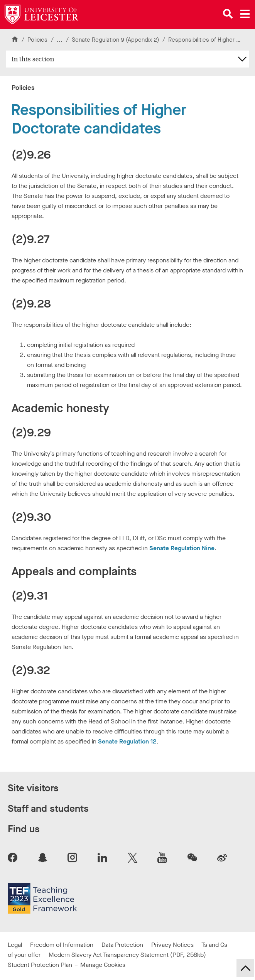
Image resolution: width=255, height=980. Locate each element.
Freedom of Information (62, 945)
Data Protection (122, 945)
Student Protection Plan (40, 965)
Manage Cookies (103, 965)
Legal (15, 945)
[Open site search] (228, 14)
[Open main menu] (245, 14)
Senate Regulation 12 (127, 741)
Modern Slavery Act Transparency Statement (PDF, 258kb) (127, 955)
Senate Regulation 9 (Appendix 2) (116, 40)
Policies (37, 40)
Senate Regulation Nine (182, 548)
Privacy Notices (172, 945)
